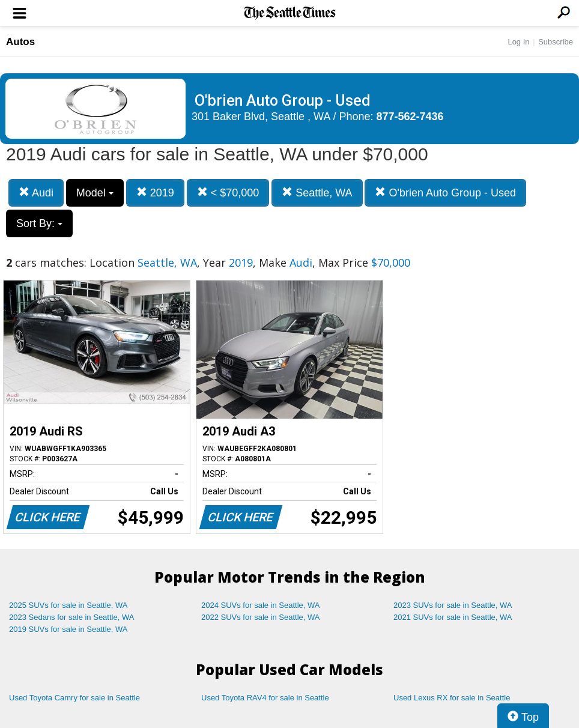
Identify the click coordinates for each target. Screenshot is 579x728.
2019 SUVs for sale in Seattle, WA (68, 629)
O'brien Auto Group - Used (445, 193)
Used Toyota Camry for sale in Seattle (74, 698)
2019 (155, 193)
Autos (20, 42)
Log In (518, 42)
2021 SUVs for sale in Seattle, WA (453, 617)
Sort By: (39, 223)
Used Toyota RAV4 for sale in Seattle (265, 698)
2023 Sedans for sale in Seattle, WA (71, 617)
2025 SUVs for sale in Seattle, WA (68, 605)
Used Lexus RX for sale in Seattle (452, 698)
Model (95, 193)
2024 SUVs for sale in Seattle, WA (261, 605)
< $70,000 (228, 193)
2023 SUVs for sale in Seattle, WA (453, 605)
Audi (36, 193)
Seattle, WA (317, 193)
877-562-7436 (410, 117)
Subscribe (556, 42)
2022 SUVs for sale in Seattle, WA (261, 617)
